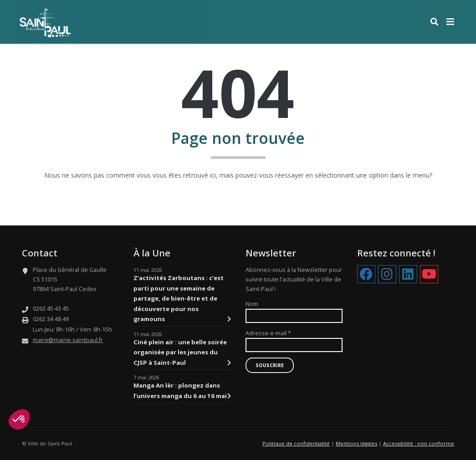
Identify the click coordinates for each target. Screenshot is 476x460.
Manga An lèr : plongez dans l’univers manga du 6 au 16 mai (182, 391)
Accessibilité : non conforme (419, 443)
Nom (252, 304)
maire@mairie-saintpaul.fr (68, 340)
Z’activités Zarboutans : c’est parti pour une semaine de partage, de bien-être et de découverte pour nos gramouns (182, 299)
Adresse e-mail (268, 333)
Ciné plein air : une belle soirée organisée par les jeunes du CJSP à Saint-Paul (182, 353)
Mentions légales (356, 443)
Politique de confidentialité (296, 443)
